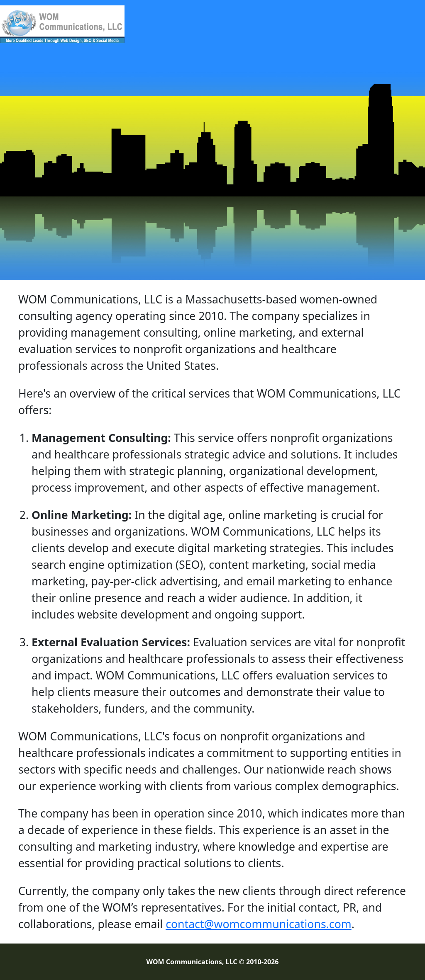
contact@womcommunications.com (259, 924)
